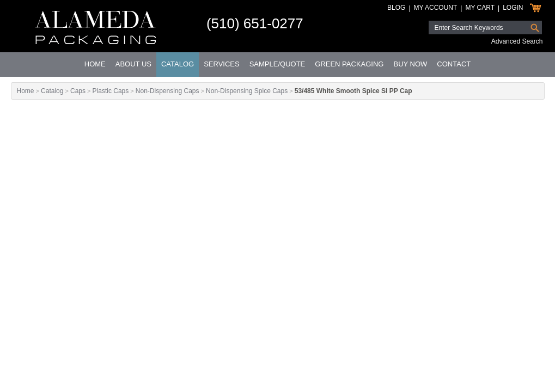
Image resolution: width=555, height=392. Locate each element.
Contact (454, 64)
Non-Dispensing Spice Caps (247, 91)
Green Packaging (349, 64)
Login (513, 8)
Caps (78, 91)
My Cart (480, 8)
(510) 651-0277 (255, 23)
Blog (396, 8)
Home (95, 64)
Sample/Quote (277, 64)
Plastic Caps (111, 91)
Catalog (178, 64)
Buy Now (410, 64)
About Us (133, 64)
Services (222, 64)
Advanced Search (517, 41)
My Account (436, 8)
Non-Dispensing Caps (167, 91)
